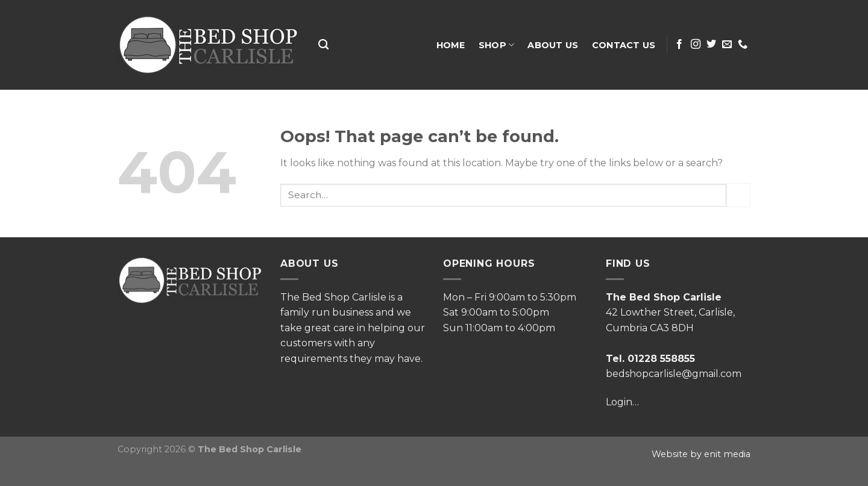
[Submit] (738, 195)
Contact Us (624, 45)
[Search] (323, 45)
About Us (553, 45)
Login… (622, 402)
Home (451, 45)
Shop (497, 45)
